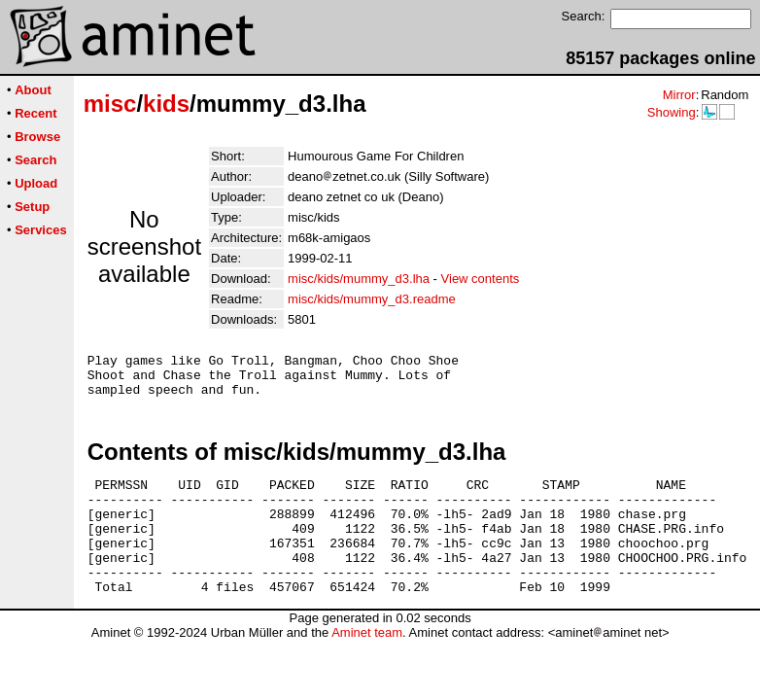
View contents (481, 279)
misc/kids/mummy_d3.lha (359, 279)
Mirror (679, 95)
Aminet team (367, 665)
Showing (672, 112)
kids (166, 104)
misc (110, 104)
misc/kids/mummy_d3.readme (372, 299)
